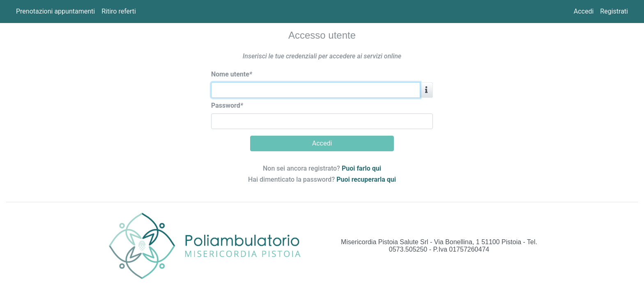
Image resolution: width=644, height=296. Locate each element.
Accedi (584, 11)
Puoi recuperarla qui (366, 179)
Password (227, 105)
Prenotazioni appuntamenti (55, 11)
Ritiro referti (119, 11)
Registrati (614, 11)
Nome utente (232, 74)
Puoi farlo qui (361, 168)
